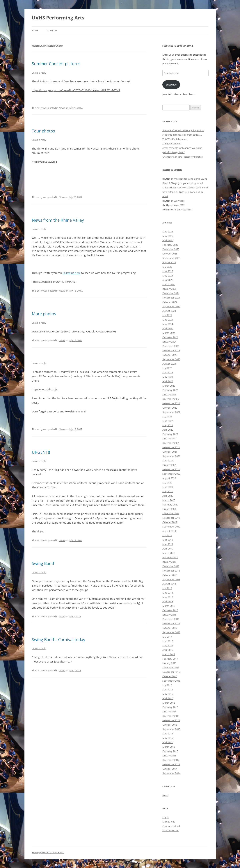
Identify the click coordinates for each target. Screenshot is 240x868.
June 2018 (168, 593)
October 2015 (170, 725)
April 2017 (168, 650)
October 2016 (170, 676)
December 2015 (171, 716)
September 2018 (171, 579)
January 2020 (169, 509)
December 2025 (171, 249)
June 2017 (168, 641)
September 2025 (171, 258)
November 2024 (171, 298)
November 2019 (171, 518)
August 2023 (169, 364)
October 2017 (170, 628)
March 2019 (169, 553)
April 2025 (168, 280)
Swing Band (43, 563)
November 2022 (171, 403)
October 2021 (170, 452)
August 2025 (169, 262)
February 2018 (170, 610)
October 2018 (170, 575)
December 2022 (171, 399)
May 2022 (168, 425)
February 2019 (170, 557)
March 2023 (169, 386)
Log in (166, 817)
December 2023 (171, 346)
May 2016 (168, 694)
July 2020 (167, 483)
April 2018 (168, 601)
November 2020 (171, 469)
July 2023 (167, 368)
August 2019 (169, 531)
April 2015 (168, 742)
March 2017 (169, 654)
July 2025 (167, 267)
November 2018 (171, 571)
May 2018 (168, 597)
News (62, 108)
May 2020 (168, 491)
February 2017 (170, 659)
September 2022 (171, 412)
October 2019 (170, 522)
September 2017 (171, 632)
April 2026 (168, 240)
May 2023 (168, 377)
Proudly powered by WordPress (48, 852)
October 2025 (170, 254)
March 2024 (169, 333)
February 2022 (170, 434)
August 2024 (169, 311)
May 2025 (168, 276)
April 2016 (168, 698)
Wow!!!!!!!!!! (179, 201)
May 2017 (168, 645)
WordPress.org (170, 830)
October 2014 (170, 769)
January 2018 (169, 615)
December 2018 (171, 566)
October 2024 (170, 302)
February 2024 (170, 337)
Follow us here (72, 273)
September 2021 (171, 456)
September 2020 (171, 474)
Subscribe (171, 85)
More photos (44, 314)
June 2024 (168, 320)
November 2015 (171, 720)
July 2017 (167, 637)
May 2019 (168, 544)
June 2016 (168, 689)
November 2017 (171, 623)
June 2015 (168, 734)
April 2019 (168, 549)
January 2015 (169, 756)
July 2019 (167, 535)
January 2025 (169, 289)
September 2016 (171, 681)
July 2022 (167, 416)
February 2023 (170, 390)
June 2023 (168, 372)
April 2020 (168, 496)
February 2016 (170, 707)
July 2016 (167, 685)
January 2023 (169, 394)
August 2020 (169, 478)
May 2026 (168, 236)
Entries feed (169, 822)
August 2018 (169, 584)
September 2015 (171, 729)
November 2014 (171, 764)
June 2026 (168, 232)
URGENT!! (41, 452)
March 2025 (169, 284)
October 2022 (170, 408)
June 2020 (168, 487)
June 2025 (168, 271)
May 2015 (168, 738)
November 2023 (171, 350)
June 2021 (168, 461)
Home (35, 31)
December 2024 (171, 293)
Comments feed (171, 826)
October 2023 (170, 355)
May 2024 (168, 324)
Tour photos (43, 131)
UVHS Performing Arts (58, 18)
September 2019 (171, 527)
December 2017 (171, 619)
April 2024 (168, 328)
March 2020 (169, 500)
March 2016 (169, 703)
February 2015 (170, 751)
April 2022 (168, 430)
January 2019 (169, 562)
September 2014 (171, 773)
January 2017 (169, 663)
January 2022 (169, 438)
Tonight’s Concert (172, 143)
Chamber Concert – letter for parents (183, 157)
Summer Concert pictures (56, 63)
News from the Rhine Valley (58, 220)
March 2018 (169, 606)
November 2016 (171, 672)
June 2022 (168, 421)
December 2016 (171, 667)
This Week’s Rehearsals (175, 139)
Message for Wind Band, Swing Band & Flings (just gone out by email (185, 192)
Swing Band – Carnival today (58, 639)
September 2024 (171, 306)
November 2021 (171, 447)
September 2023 (171, 359)
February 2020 (170, 505)
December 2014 (171, 760)
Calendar (51, 31)
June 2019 (168, 540)
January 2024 (169, 342)
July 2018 (167, 588)
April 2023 (168, 381)
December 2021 (171, 443)
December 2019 (171, 513)
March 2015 (169, 747)
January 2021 (169, 465)
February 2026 (170, 245)
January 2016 (169, 711)
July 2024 (167, 315)
